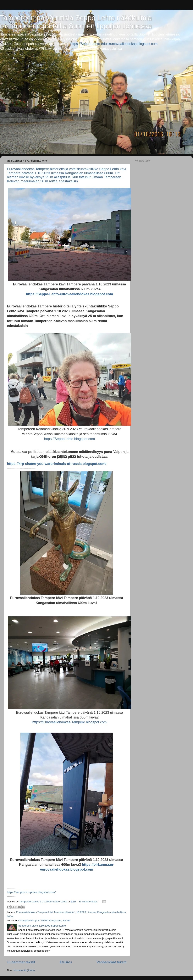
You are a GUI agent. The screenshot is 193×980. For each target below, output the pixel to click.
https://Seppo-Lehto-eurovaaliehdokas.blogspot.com (69, 294)
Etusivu (66, 962)
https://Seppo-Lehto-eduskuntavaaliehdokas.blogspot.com (114, 44)
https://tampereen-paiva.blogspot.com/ (31, 892)
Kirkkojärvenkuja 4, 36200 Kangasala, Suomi (44, 920)
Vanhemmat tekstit (111, 962)
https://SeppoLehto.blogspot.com (69, 439)
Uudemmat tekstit (21, 962)
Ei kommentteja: (89, 902)
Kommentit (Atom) (24, 970)
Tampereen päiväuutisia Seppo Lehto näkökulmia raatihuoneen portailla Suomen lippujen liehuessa (76, 22)
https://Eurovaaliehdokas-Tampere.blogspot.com (69, 722)
